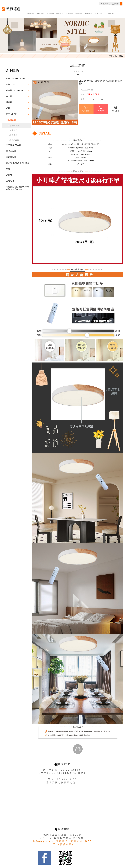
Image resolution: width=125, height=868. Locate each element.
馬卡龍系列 (11, 151)
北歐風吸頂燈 (13, 126)
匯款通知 (79, 13)
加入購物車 (86, 109)
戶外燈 (9, 175)
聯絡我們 (98, 13)
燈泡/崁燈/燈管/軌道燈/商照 (18, 163)
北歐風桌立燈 (13, 140)
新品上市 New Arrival (15, 78)
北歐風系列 (11, 120)
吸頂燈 (9, 102)
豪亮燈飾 (11, 9)
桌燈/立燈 (10, 181)
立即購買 (101, 109)
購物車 (117, 4)
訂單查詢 (69, 13)
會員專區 (60, 13)
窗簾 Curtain (12, 84)
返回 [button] (78, 749)
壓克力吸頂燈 (12, 114)
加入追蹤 (116, 109)
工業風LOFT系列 (14, 145)
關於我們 (41, 13)
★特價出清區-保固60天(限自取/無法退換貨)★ (18, 188)
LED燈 (9, 96)
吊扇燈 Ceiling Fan (15, 90)
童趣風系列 (11, 157)
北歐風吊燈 (13, 130)
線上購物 (50, 13)
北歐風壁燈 (13, 135)
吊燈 (8, 108)
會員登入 (105, 4)
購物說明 (89, 13)
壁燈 (8, 169)
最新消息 (31, 13)
